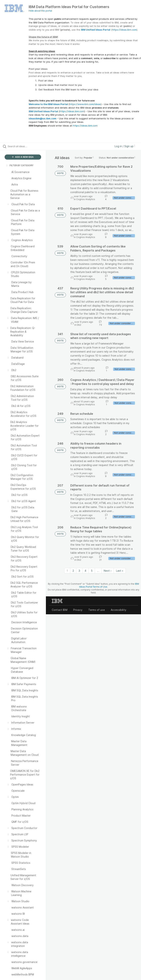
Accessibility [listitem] (119, 610)
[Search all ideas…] (25, 146)
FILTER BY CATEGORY (20, 165)
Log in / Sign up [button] (125, 146)
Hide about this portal (40, 11)
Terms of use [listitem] (97, 610)
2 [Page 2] (73, 571)
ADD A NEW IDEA (23, 157)
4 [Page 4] (85, 571)
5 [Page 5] (92, 571)
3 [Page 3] (79, 571)
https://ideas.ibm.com (124, 30)
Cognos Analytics (86, 199)
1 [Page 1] (67, 571)
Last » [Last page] (120, 571)
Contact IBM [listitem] (60, 610)
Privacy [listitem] (78, 610)
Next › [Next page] (108, 571)
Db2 (79, 325)
